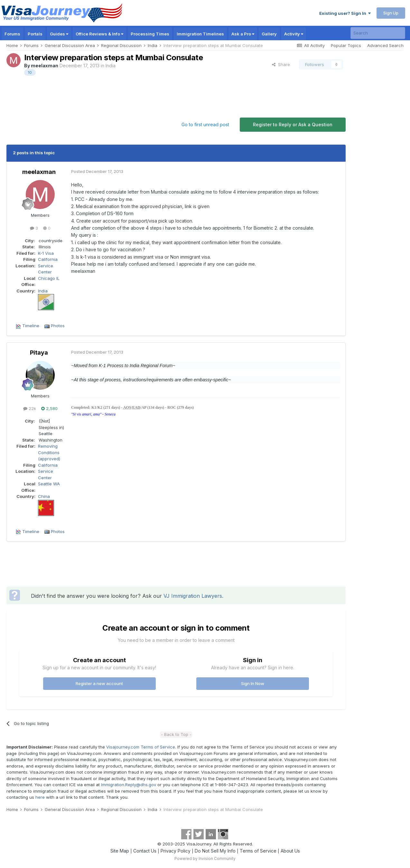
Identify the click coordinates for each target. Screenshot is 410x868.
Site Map (120, 851)
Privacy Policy (176, 851)
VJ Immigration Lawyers (193, 596)
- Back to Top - (176, 734)
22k (30, 408)
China (44, 496)
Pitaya (39, 353)
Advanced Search (385, 45)
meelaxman (45, 66)
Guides (59, 34)
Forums (12, 34)
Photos (58, 326)
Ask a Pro (243, 34)
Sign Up (391, 13)
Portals (35, 34)
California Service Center (48, 266)
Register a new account (99, 683)
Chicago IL (49, 278)
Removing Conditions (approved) (49, 452)
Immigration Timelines (200, 34)
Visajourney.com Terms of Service (141, 747)
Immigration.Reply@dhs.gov (129, 785)
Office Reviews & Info (99, 34)
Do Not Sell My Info (215, 851)
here (40, 797)
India (111, 66)
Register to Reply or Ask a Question (293, 124)
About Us (290, 851)
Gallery (269, 34)
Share (281, 64)
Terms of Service (258, 851)
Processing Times (150, 34)
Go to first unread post (205, 124)
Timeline (31, 326)
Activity (294, 34)
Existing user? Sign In (345, 13)
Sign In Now (253, 683)
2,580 (49, 408)
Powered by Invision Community (205, 858)
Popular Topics (346, 45)
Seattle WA (49, 484)
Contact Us (145, 851)
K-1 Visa (46, 253)
